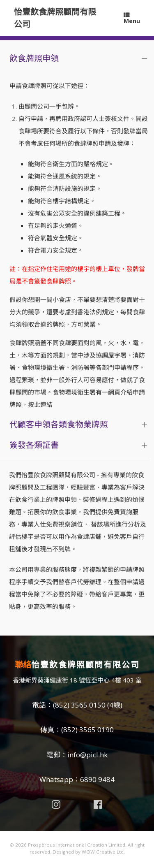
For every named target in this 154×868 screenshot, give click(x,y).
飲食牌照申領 (34, 58)
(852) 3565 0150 (79, 705)
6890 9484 (97, 779)
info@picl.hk (87, 755)
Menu (132, 19)
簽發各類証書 (34, 445)
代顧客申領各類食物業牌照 (59, 424)
